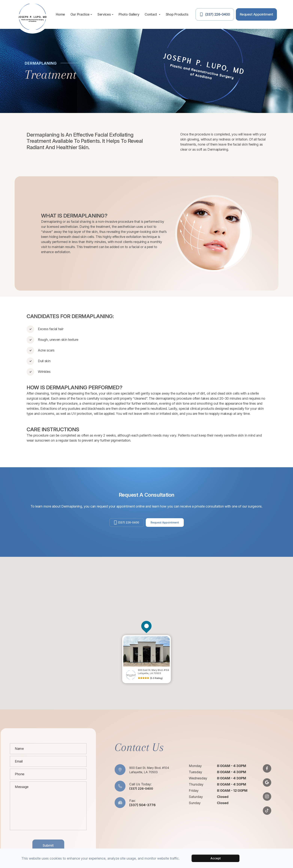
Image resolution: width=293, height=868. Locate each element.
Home (60, 14)
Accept (216, 858)
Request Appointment (167, 524)
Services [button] (105, 14)
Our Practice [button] (81, 14)
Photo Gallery (129, 14)
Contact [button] (152, 14)
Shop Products (177, 14)
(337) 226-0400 (125, 524)
